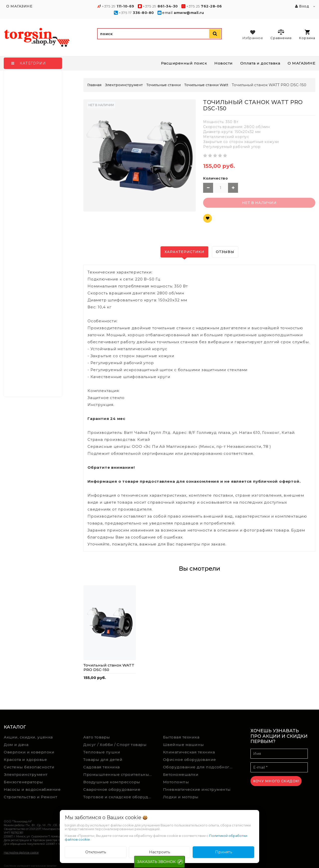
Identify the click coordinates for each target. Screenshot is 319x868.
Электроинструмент (26, 774)
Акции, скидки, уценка (28, 737)
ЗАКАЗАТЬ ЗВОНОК (156, 862)
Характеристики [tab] (184, 252)
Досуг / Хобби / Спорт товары (115, 745)
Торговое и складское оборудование (119, 797)
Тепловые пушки (102, 752)
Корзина (307, 35)
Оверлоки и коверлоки (29, 752)
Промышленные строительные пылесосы (119, 774)
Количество (215, 178)
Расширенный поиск (184, 63)
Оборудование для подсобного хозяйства (199, 767)
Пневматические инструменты (197, 789)
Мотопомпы (176, 782)
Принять (224, 852)
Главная (94, 85)
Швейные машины (184, 745)
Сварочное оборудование (112, 789)
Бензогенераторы (23, 782)
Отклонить (96, 852)
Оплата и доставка (260, 63)
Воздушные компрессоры (112, 782)
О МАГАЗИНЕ (301, 63)
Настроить (159, 852)
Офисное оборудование (190, 760)
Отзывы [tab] (225, 252)
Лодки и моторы (181, 797)
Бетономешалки (181, 774)
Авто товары (97, 737)
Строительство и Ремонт (30, 797)
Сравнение (281, 34)
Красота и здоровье (25, 760)
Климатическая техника (189, 752)
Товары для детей (103, 760)
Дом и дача (16, 745)
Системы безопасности (29, 767)
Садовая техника (102, 767)
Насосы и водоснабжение (32, 789)
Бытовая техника (181, 737)
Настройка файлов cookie (21, 853)
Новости (224, 63)
